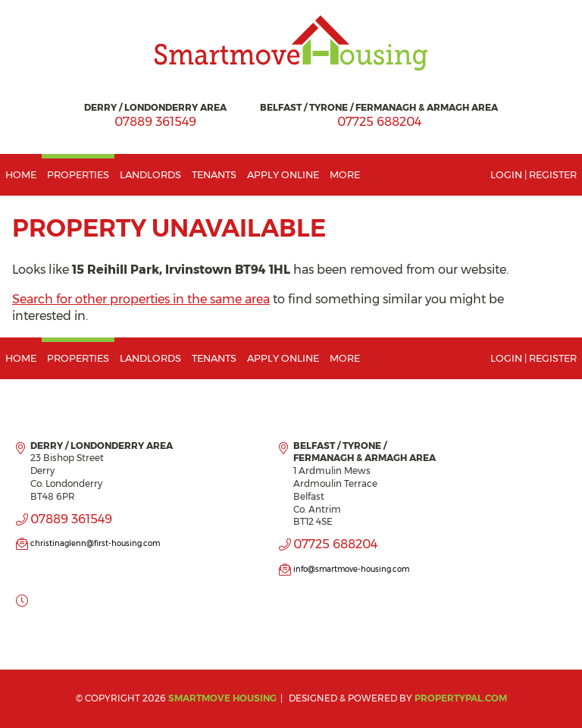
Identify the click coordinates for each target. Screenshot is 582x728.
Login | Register (533, 174)
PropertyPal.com (461, 698)
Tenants (214, 174)
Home (21, 174)
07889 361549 (155, 122)
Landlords (150, 174)
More (345, 174)
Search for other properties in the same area (141, 299)
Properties (78, 174)
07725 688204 (379, 122)
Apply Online (283, 174)
